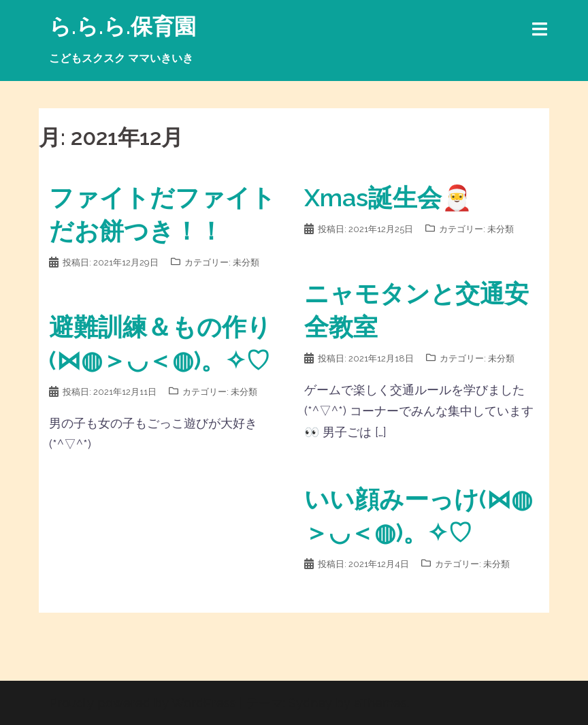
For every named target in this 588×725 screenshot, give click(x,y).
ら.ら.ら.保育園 (122, 26)
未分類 (246, 262)
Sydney (310, 703)
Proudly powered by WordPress (143, 703)
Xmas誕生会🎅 (388, 197)
